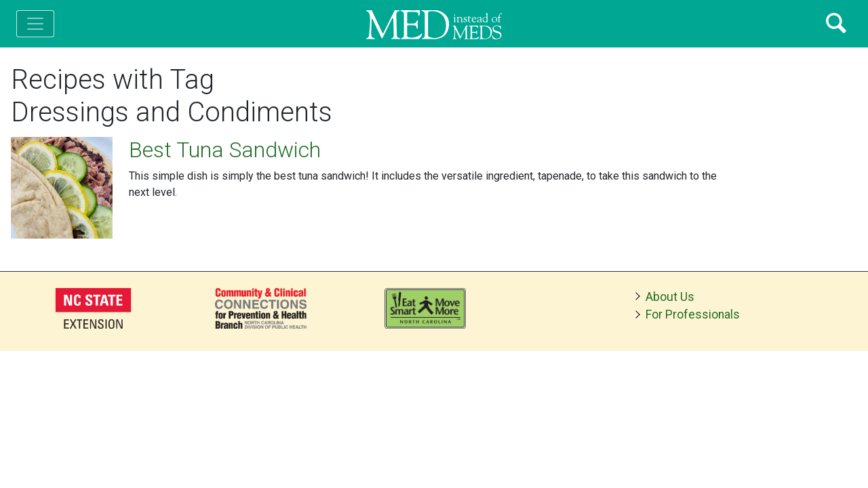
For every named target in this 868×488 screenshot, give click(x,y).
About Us (670, 297)
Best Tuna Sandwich (225, 150)
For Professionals (693, 314)
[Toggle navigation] (35, 24)
